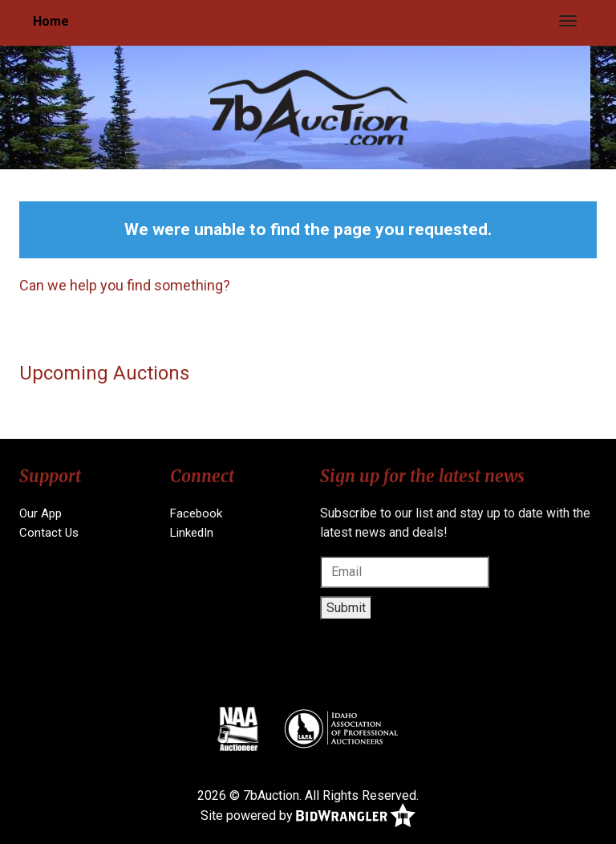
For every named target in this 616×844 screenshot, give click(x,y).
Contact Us (49, 533)
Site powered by (308, 816)
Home (51, 21)
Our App (41, 513)
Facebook (196, 513)
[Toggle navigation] (568, 21)
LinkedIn (192, 533)
